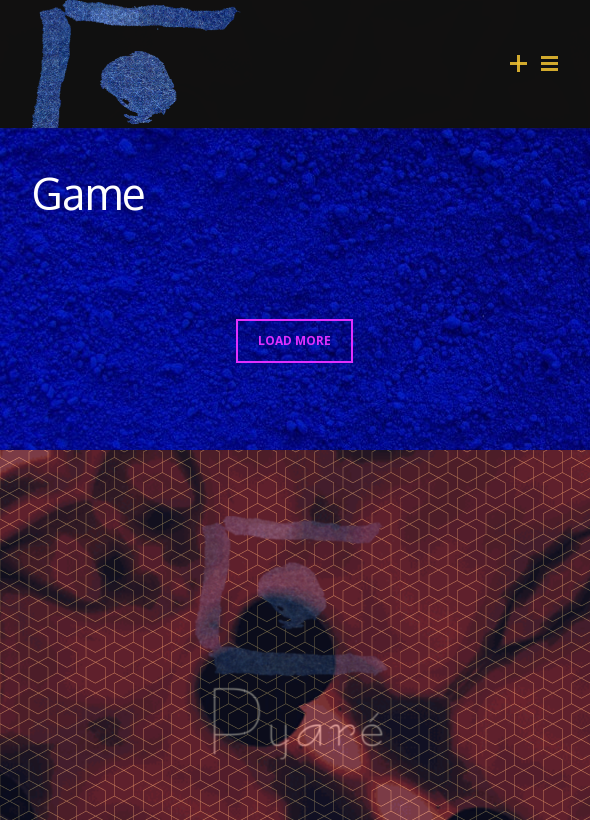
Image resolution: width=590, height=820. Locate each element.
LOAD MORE (294, 340)
